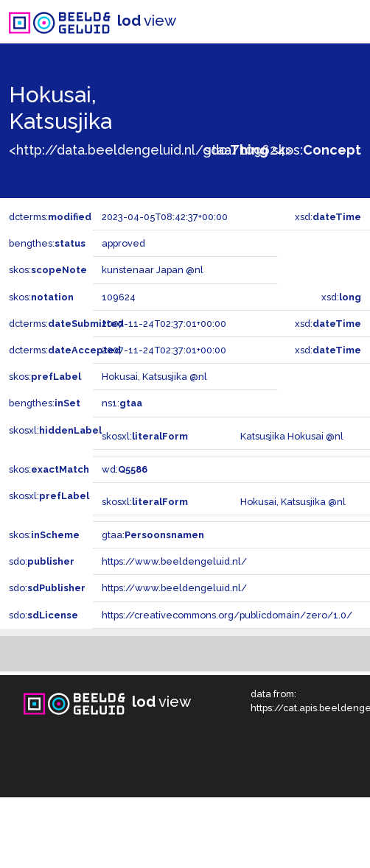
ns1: (122, 403)
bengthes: (47, 243)
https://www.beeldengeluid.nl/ (174, 561)
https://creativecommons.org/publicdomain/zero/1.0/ (227, 615)
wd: (125, 469)
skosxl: (55, 430)
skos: (317, 150)
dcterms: (50, 217)
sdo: (236, 150)
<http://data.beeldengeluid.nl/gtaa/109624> (150, 150)
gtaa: (153, 535)
